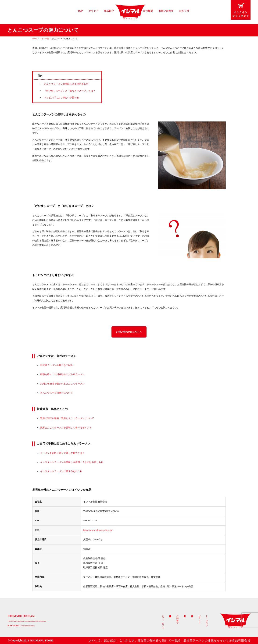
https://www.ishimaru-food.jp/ (98, 530)
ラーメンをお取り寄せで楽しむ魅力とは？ (62, 453)
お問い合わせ (178, 619)
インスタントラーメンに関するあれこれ (61, 472)
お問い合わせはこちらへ (129, 332)
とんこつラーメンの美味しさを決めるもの (66, 84)
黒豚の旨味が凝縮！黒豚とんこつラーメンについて (67, 419)
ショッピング (163, 621)
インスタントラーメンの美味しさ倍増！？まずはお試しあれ (72, 462)
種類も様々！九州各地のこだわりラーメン (62, 375)
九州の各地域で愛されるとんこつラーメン (62, 384)
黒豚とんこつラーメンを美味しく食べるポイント (66, 428)
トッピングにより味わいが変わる (61, 98)
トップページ (207, 620)
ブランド (200, 619)
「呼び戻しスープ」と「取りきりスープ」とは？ (70, 91)
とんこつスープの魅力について (57, 393)
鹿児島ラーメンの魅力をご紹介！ (58, 365)
